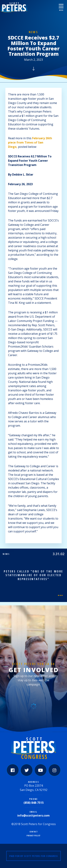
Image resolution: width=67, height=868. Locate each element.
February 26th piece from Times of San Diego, (30, 142)
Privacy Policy (33, 836)
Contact (34, 832)
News (33, 32)
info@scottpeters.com (33, 815)
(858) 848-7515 (34, 803)
